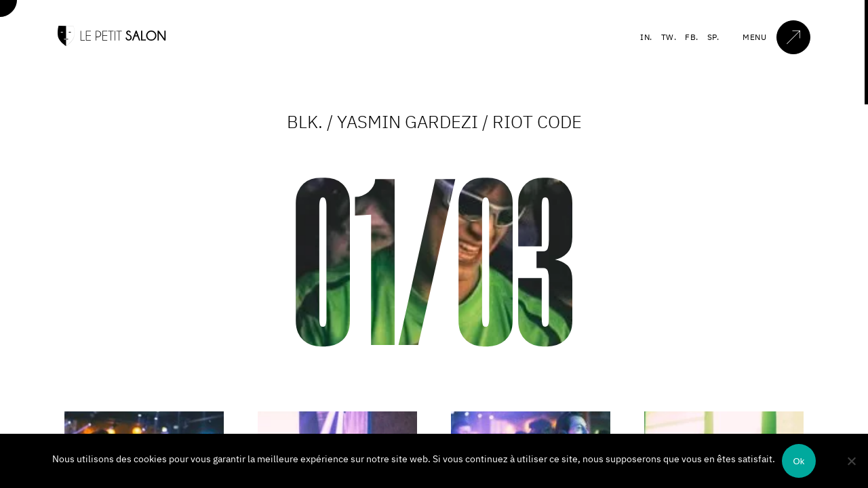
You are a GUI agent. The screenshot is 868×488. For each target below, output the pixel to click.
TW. (669, 37)
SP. (713, 37)
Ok (798, 461)
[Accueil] (112, 43)
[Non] (851, 461)
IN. (646, 37)
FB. (692, 37)
